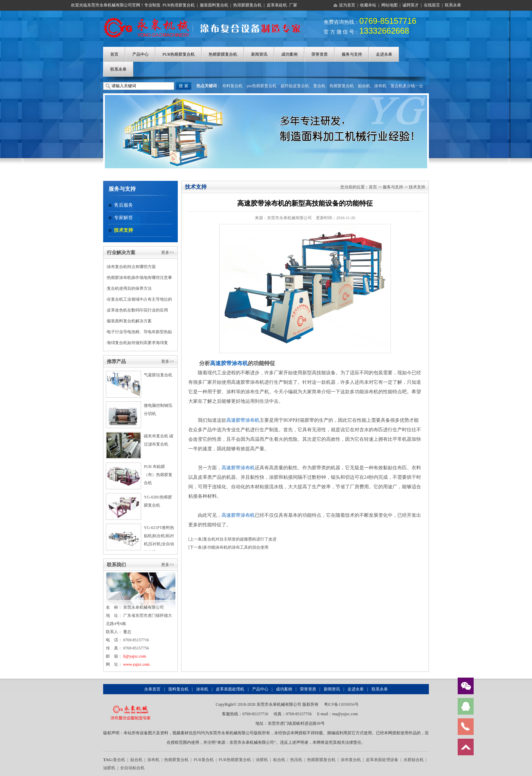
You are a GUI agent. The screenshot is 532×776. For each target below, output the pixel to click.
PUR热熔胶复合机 (179, 54)
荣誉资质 (320, 54)
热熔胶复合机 (342, 86)
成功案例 (289, 54)
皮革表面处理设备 (382, 760)
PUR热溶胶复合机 (179, 5)
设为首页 (347, 5)
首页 (114, 54)
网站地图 (389, 5)
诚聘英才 (411, 5)
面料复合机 (178, 689)
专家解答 (123, 218)
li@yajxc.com (135, 656)
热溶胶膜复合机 (247, 5)
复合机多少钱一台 (407, 86)
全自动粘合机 (132, 768)
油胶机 (109, 768)
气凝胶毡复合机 (158, 375)
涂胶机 (262, 760)
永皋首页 (152, 689)
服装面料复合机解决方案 (129, 321)
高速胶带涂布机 (229, 363)
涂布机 (380, 86)
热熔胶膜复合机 (223, 54)
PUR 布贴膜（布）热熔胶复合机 (158, 475)
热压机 (296, 760)
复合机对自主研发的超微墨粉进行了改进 (240, 539)
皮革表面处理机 (230, 689)
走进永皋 (384, 54)
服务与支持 (352, 54)
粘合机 (279, 760)
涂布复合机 (351, 760)
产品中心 (140, 54)
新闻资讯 (259, 54)
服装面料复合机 (214, 5)
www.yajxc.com (136, 664)
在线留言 (432, 5)
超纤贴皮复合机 (295, 86)
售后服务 (123, 205)
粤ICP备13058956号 (341, 704)
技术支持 (123, 230)
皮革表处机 (277, 5)
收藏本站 (368, 5)
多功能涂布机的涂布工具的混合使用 (236, 547)
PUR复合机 (204, 760)
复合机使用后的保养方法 (129, 288)
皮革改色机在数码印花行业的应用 (137, 310)
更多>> (168, 252)
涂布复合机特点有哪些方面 (131, 267)
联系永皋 (453, 5)
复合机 (319, 86)
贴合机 (364, 86)
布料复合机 (232, 86)
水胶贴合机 (414, 760)
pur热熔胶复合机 (262, 86)
